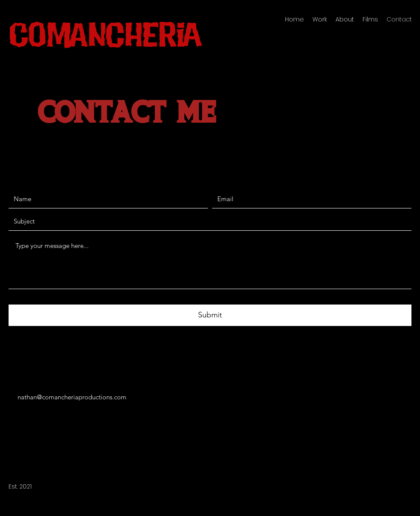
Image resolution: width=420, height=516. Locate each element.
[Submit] (210, 315)
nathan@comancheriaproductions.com (72, 397)
